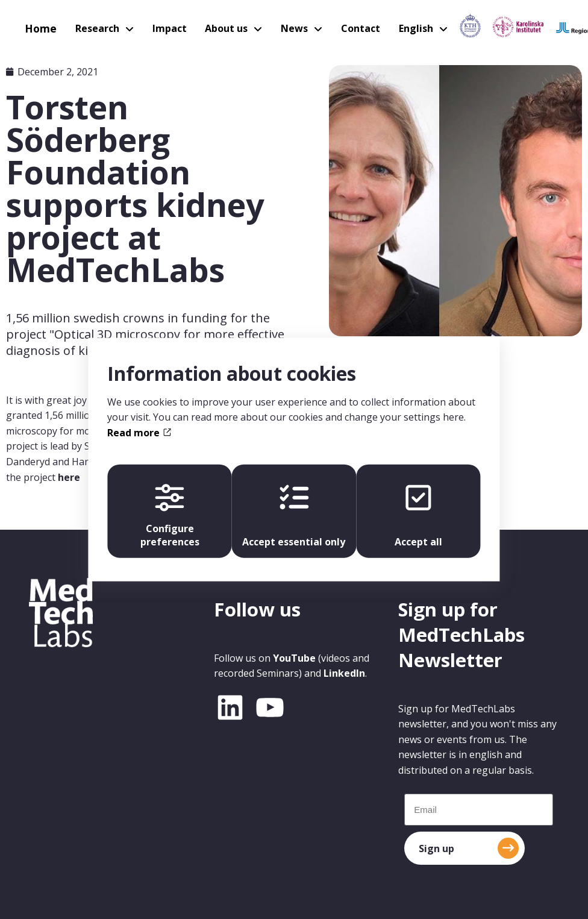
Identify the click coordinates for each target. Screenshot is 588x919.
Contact (346, 27)
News (282, 27)
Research (92, 27)
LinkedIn (344, 673)
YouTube (294, 658)
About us (216, 27)
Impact (162, 27)
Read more (139, 431)
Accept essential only (294, 516)
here (69, 477)
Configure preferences (167, 516)
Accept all (421, 516)
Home (39, 27)
